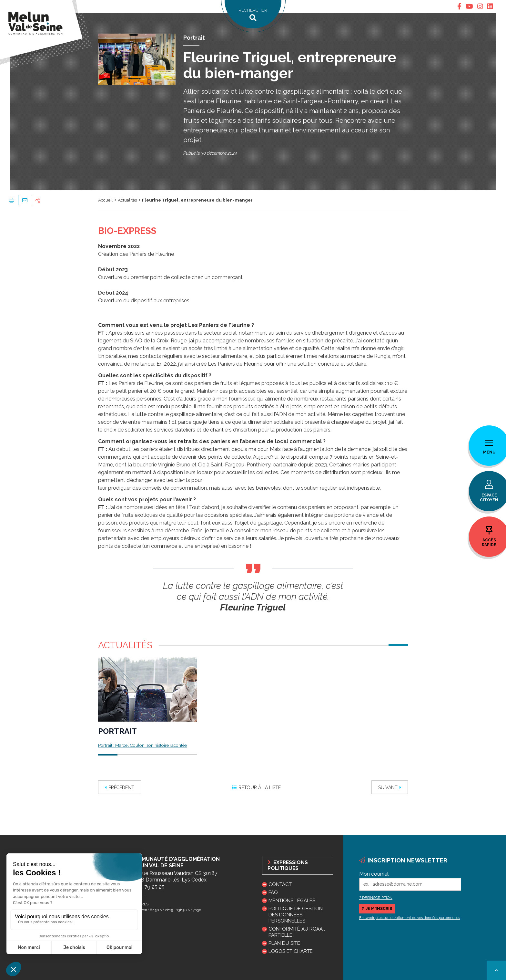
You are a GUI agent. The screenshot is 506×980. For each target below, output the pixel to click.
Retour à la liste (256, 787)
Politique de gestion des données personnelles (296, 915)
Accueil (105, 200)
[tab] (459, 6)
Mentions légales (292, 901)
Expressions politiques (288, 865)
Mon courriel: (374, 874)
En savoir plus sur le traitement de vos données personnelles (410, 918)
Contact (280, 884)
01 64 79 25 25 (147, 887)
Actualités (127, 200)
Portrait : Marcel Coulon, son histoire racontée (142, 745)
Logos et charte (291, 951)
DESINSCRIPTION (377, 898)
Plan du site (284, 943)
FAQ (273, 892)
